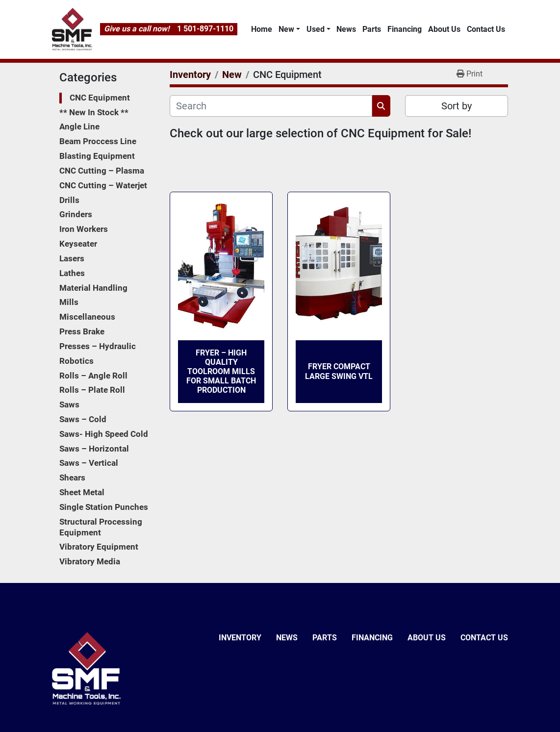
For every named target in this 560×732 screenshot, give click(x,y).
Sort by (457, 106)
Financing (405, 29)
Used (316, 29)
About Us (444, 29)
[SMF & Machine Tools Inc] (86, 668)
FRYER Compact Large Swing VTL (339, 371)
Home (262, 29)
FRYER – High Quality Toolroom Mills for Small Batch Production (221, 372)
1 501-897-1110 (205, 29)
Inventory (240, 638)
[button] (289, 29)
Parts (372, 29)
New (286, 29)
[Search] (271, 106)
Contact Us (486, 29)
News (346, 29)
